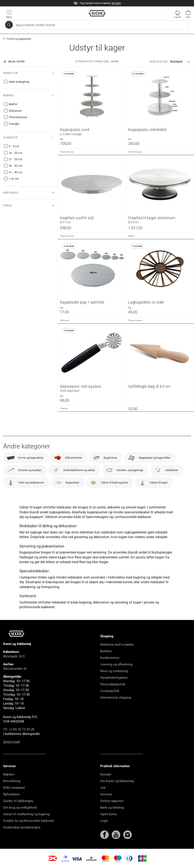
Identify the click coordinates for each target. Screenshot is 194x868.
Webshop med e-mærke (117, 645)
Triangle (64, 408)
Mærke (8, 95)
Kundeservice (110, 658)
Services (106, 794)
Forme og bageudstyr (19, 39)
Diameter (10, 137)
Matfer (131, 236)
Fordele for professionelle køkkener (29, 821)
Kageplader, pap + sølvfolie (82, 302)
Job (103, 788)
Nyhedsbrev (12, 794)
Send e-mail (12, 742)
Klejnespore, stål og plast (92, 388)
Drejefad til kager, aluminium (160, 220)
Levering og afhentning (116, 664)
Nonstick (10, 73)
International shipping (116, 698)
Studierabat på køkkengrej (22, 827)
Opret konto (109, 814)
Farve (7, 205)
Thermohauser (67, 152)
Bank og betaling (112, 808)
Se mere (116, 3)
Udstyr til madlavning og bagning (26, 814)
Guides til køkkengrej (18, 801)
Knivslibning (12, 781)
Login (104, 821)
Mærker (9, 774)
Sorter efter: (159, 62)
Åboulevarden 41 (15, 669)
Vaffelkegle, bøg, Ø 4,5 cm (149, 386)
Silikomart (64, 320)
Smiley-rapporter (112, 801)
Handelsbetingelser (114, 678)
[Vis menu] (9, 14)
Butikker (106, 651)
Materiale (11, 193)
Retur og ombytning (114, 671)
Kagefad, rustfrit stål (92, 220)
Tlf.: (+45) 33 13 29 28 (19, 729)
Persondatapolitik (113, 684)
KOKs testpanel (14, 788)
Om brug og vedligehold (20, 808)
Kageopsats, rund (92, 132)
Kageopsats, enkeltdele (147, 130)
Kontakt (106, 774)
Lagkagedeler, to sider (146, 302)
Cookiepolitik (110, 691)
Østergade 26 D (14, 656)
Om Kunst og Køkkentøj (117, 781)
